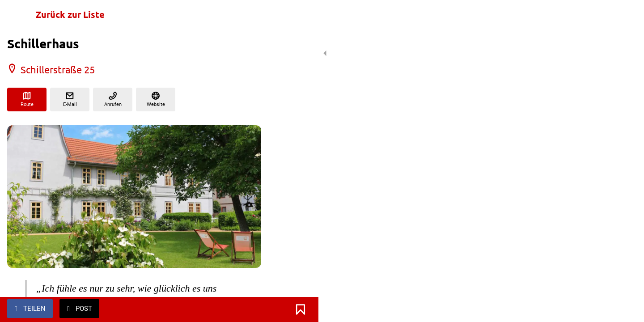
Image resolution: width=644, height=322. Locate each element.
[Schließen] (18, 14)
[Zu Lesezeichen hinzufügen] (250, 309)
